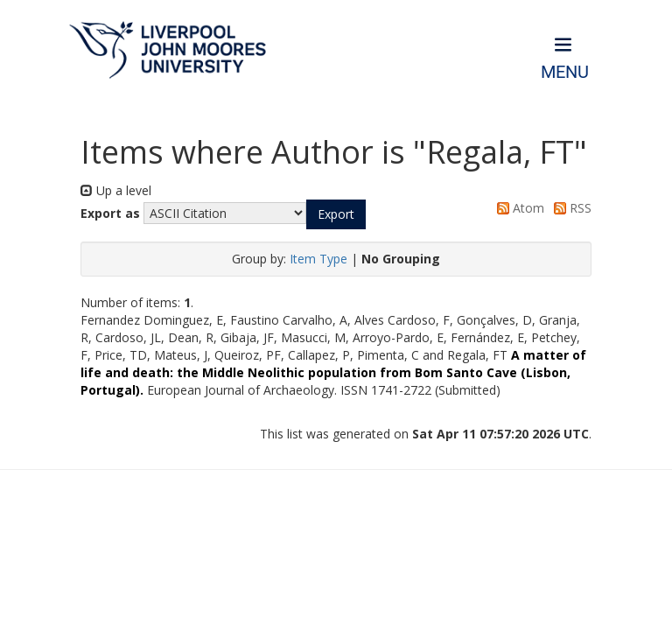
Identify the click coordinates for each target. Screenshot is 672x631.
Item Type (318, 259)
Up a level (116, 190)
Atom (518, 208)
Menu (565, 72)
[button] (336, 214)
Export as (110, 213)
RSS (570, 208)
